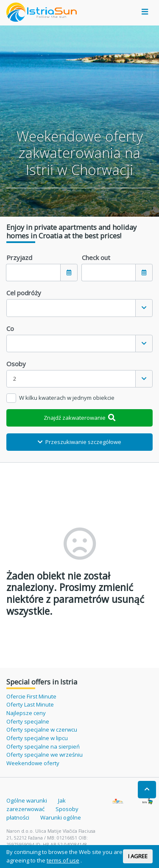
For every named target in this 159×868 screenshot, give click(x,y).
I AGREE (138, 856)
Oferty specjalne (28, 721)
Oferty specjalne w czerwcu (42, 729)
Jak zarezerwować (36, 805)
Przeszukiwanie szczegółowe (79, 442)
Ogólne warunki (27, 800)
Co (10, 328)
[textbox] (71, 308)
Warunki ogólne (61, 817)
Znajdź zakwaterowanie (80, 418)
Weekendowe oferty (33, 763)
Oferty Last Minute (30, 704)
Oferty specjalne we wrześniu (45, 755)
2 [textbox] (15, 379)
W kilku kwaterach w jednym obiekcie (67, 398)
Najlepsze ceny (26, 713)
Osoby (16, 364)
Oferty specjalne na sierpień (43, 746)
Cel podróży (24, 293)
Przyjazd (19, 257)
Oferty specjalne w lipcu (37, 738)
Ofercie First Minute (31, 696)
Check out (96, 257)
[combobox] (79, 308)
